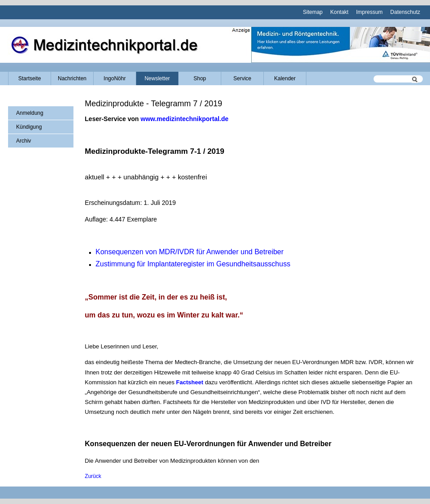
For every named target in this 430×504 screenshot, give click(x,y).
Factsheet (190, 382)
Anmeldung (30, 113)
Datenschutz (405, 12)
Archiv (24, 141)
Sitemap (313, 12)
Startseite (30, 78)
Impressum (369, 12)
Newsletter (157, 78)
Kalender (285, 78)
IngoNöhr (114, 78)
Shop (200, 78)
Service (242, 78)
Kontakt (339, 12)
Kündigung (29, 127)
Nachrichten (72, 78)
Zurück (93, 476)
